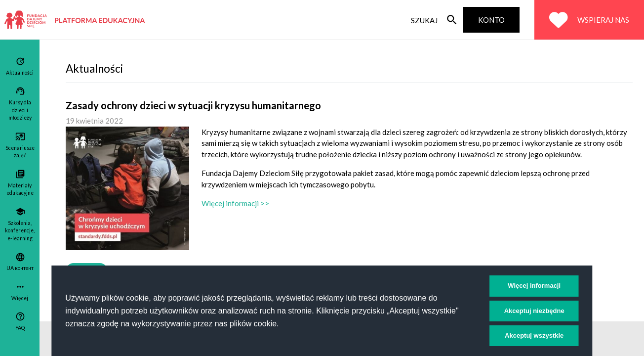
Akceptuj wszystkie (534, 335)
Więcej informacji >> (235, 203)
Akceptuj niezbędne (534, 311)
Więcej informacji (534, 286)
